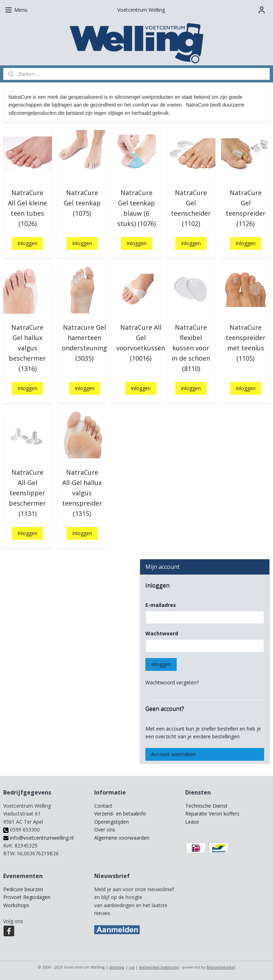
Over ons (105, 830)
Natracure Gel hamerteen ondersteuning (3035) (84, 343)
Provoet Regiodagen (27, 897)
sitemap (117, 967)
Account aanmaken (173, 754)
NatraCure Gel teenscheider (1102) (191, 208)
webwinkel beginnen (159, 967)
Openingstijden (111, 822)
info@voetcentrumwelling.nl (38, 838)
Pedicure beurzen (23, 889)
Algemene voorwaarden (122, 838)
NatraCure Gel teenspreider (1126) (246, 208)
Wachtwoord (162, 633)
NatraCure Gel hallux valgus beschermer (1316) (27, 348)
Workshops (16, 905)
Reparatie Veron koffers (212, 814)
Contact (103, 806)
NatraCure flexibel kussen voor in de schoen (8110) (191, 348)
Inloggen (27, 243)
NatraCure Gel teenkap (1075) (82, 203)
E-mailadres (161, 605)
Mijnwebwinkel (221, 967)
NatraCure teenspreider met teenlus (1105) (246, 343)
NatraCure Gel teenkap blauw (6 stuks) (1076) (136, 208)
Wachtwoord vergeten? (172, 682)
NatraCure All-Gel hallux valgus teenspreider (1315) (82, 493)
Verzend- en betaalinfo (120, 814)
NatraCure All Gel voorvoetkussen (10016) (141, 343)
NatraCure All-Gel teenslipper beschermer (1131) (27, 493)
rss (132, 967)
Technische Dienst (206, 806)
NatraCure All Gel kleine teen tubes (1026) (27, 208)
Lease (192, 822)
